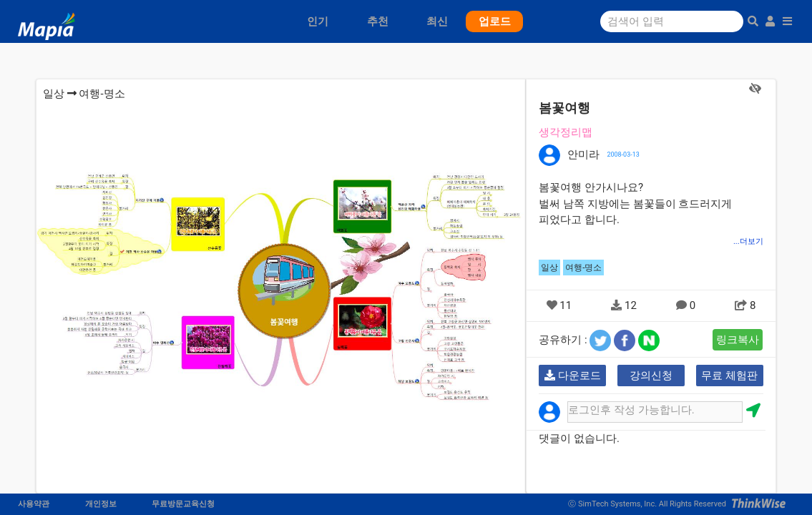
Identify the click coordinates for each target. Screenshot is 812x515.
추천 (378, 21)
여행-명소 (102, 94)
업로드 (495, 21)
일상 (54, 94)
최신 (437, 21)
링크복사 (738, 340)
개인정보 (101, 504)
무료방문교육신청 (183, 504)
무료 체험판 (729, 376)
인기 (318, 21)
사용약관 (34, 504)
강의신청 (651, 376)
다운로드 (573, 376)
